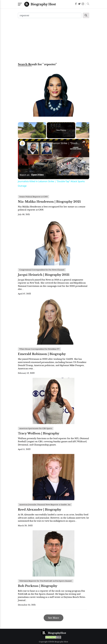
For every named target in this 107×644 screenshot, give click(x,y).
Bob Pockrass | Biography (38, 586)
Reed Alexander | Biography (40, 510)
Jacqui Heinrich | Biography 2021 (44, 275)
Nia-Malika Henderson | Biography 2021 (49, 202)
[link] (22, 143)
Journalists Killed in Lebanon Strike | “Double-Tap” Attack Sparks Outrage (53, 143)
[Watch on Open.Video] (32, 175)
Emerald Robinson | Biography (42, 354)
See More (53, 618)
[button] (87, 4)
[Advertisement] (54, 40)
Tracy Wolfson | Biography (39, 433)
